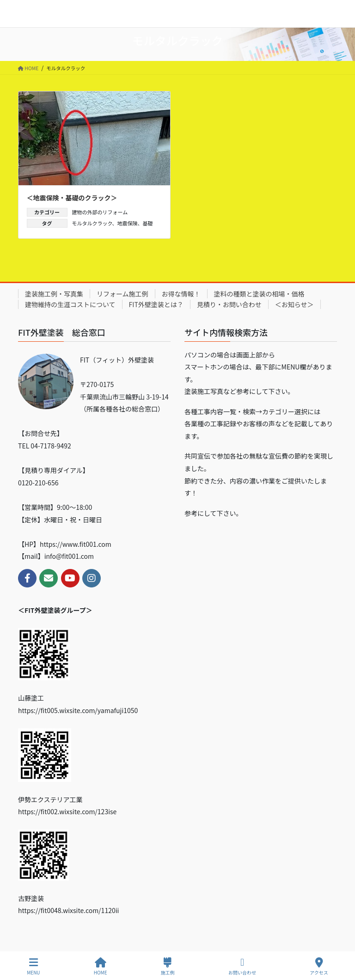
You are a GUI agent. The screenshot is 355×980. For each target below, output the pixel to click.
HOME (101, 966)
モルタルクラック (92, 223)
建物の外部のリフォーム (100, 212)
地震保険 (128, 223)
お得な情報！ (181, 294)
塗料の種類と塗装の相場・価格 (259, 294)
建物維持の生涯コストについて (70, 304)
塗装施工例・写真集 (54, 294)
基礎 (148, 223)
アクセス (319, 966)
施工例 (168, 966)
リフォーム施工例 (122, 294)
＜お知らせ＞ (294, 304)
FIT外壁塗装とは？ (156, 304)
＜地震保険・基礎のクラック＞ (72, 198)
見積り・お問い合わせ (229, 304)
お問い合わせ (242, 966)
